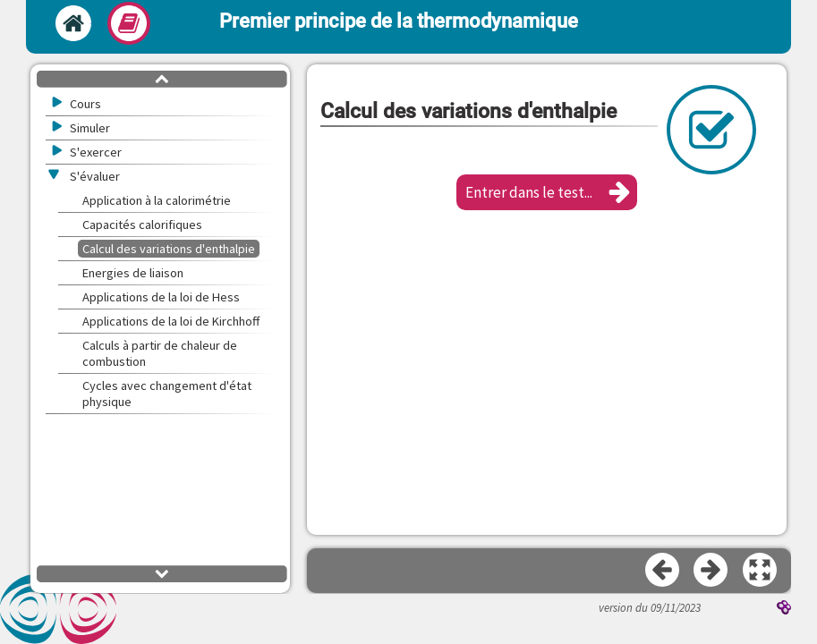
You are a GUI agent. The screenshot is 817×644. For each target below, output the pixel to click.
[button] (547, 192)
